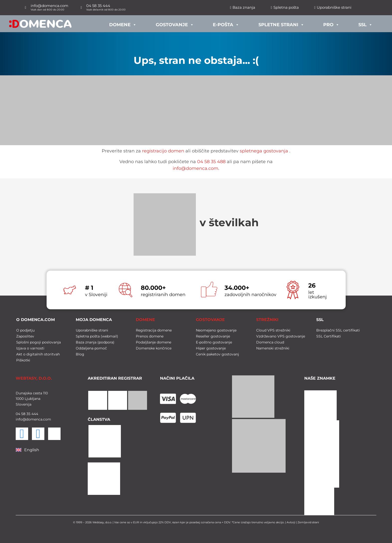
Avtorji (291, 522)
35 (28, 414)
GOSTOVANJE (210, 320)
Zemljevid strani (308, 522)
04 (18, 414)
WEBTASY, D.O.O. (34, 378)
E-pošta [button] (226, 23)
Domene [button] (123, 23)
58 (23, 414)
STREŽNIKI (267, 320)
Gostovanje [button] (175, 23)
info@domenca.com (196, 168)
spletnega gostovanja (264, 151)
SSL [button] (365, 23)
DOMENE (145, 320)
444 (34, 414)
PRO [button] (331, 23)
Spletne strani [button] (281, 23)
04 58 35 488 (211, 162)
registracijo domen (163, 151)
